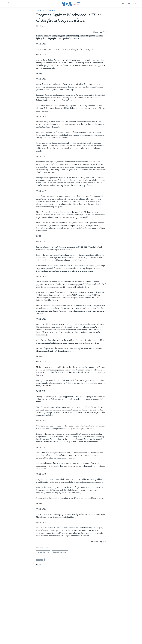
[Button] (94, 32)
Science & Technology (46, 10)
